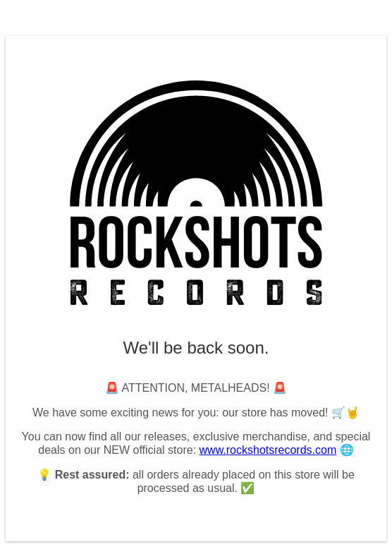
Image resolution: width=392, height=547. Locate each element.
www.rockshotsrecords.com (268, 450)
